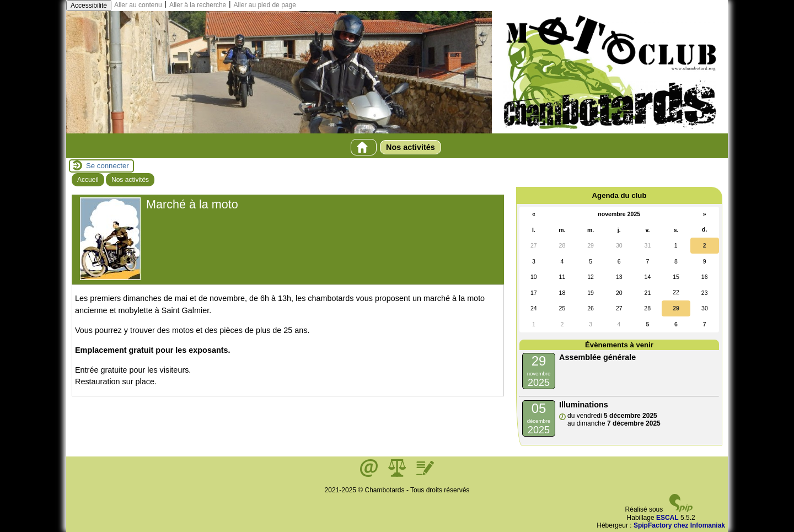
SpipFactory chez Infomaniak (679, 525)
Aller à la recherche (198, 5)
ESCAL (667, 518)
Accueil (88, 180)
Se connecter (108, 166)
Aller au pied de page (264, 5)
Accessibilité (89, 6)
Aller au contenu (138, 5)
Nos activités (411, 147)
